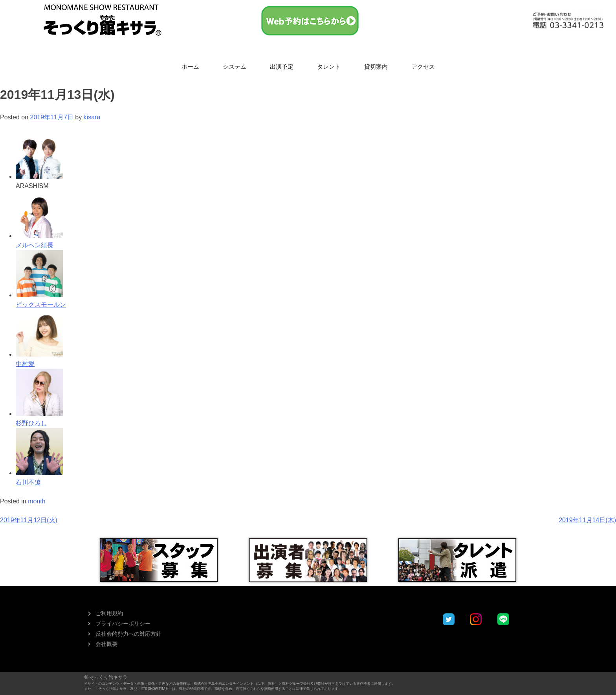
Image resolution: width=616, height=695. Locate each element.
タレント (329, 67)
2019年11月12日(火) (29, 520)
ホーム (190, 67)
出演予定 (282, 67)
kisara (92, 117)
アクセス (423, 67)
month (37, 501)
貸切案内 (376, 67)
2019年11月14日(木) (587, 520)
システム (235, 67)
